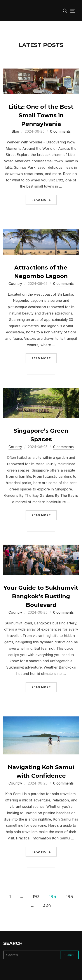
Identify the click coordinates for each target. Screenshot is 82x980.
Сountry (15, 284)
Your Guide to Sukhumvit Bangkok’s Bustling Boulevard (41, 596)
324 (47, 905)
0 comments (60, 131)
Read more (44, 199)
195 (69, 896)
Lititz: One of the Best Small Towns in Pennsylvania (41, 115)
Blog (15, 131)
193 (36, 896)
